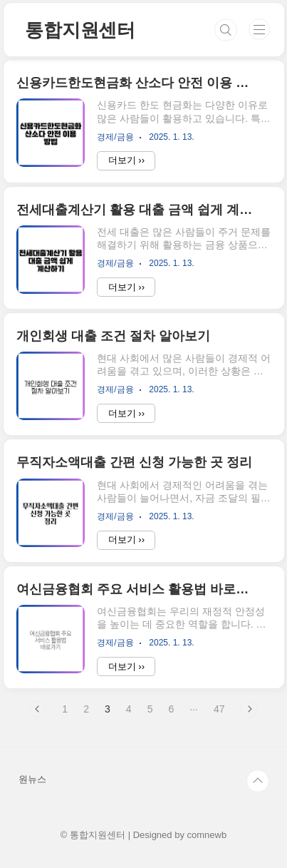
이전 (38, 709)
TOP (258, 781)
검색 (226, 30)
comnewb (207, 835)
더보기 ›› (126, 160)
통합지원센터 (80, 30)
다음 (249, 709)
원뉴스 (32, 779)
